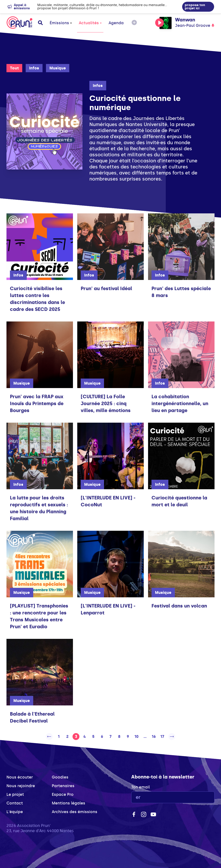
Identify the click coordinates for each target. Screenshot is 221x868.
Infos (34, 68)
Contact (15, 803)
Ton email (140, 787)
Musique (58, 68)
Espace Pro (63, 794)
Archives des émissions (75, 812)
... (145, 737)
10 (137, 737)
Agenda (116, 23)
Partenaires (63, 786)
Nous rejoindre (21, 786)
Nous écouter (20, 777)
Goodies (60, 777)
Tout (14, 68)
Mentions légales (69, 803)
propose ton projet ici (195, 7)
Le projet (15, 794)
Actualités (90, 23)
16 (154, 737)
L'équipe (15, 812)
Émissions (61, 23)
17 (162, 737)
